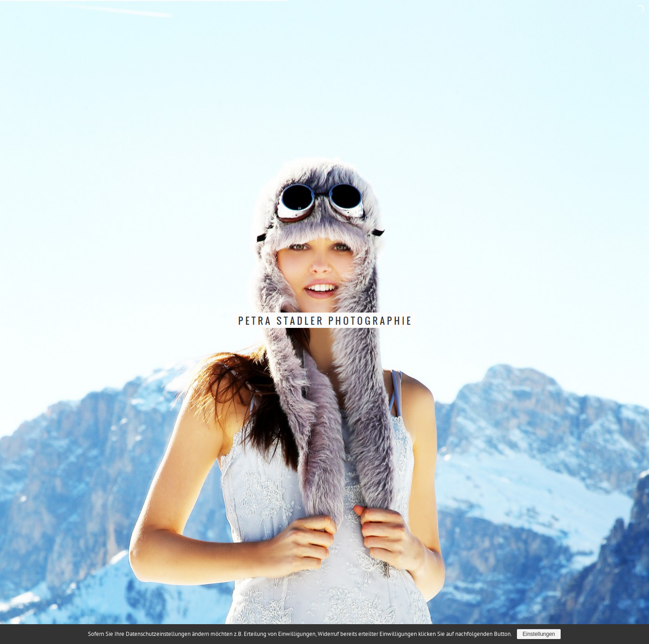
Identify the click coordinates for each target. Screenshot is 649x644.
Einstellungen (539, 634)
